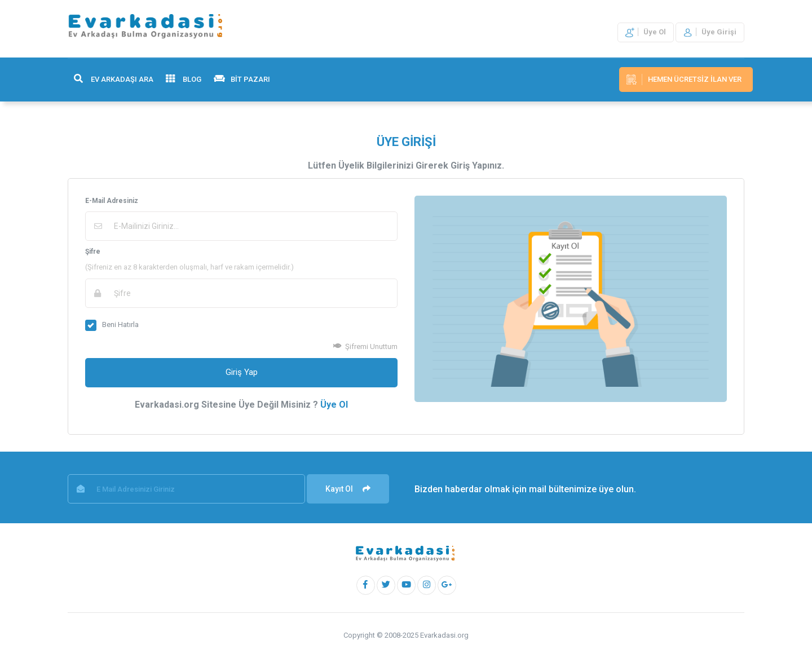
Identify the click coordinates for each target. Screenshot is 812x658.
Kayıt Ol (348, 489)
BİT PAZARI (242, 79)
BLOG (184, 79)
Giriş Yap (242, 372)
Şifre (93, 251)
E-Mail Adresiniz (112, 201)
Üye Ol (646, 32)
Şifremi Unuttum (365, 346)
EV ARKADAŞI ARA (114, 79)
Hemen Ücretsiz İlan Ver (684, 80)
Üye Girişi (710, 32)
